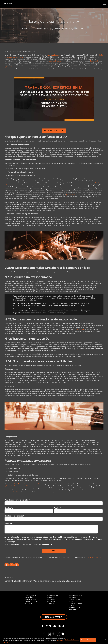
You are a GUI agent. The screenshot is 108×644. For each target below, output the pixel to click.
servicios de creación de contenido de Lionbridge (28, 484)
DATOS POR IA (30, 598)
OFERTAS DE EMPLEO (76, 596)
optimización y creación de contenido (17, 67)
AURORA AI (29, 604)
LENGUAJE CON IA (31, 596)
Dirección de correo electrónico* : (17, 500)
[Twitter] (59, 634)
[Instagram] (50, 634)
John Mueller (71, 195)
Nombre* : (9, 508)
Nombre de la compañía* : (15, 516)
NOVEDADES (51, 602)
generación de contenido (58, 61)
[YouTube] (63, 634)
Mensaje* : (9, 524)
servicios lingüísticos (14, 492)
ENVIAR (54, 551)
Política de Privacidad (94, 557)
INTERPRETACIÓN (31, 600)
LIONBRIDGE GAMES (32, 602)
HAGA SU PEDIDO (54, 617)
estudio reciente (79, 329)
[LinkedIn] (54, 634)
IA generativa (95, 61)
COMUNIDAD (73, 598)
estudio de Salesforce (54, 55)
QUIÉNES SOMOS (53, 596)
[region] (54, 640)
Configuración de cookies (72, 640)
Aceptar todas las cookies (88, 640)
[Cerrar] (105, 640)
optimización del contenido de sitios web (18, 486)
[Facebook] (45, 634)
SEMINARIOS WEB (53, 604)
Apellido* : (58, 508)
